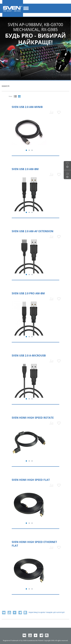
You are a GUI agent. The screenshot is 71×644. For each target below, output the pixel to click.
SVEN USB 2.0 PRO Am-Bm (28, 293)
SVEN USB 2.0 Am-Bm (25, 169)
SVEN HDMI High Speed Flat (31, 480)
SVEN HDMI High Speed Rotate (33, 418)
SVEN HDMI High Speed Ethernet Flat (34, 544)
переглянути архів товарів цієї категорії (46, 612)
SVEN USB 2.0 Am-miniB (27, 107)
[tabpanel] (35, 49)
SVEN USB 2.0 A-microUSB (29, 355)
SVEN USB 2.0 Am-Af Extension (33, 231)
